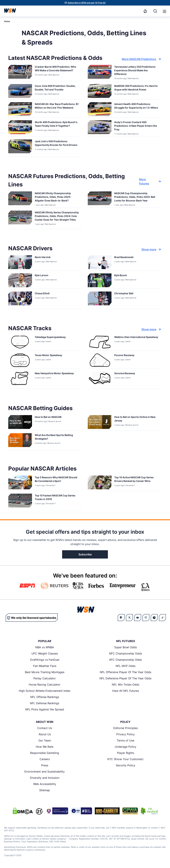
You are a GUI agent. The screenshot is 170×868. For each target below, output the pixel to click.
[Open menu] (164, 11)
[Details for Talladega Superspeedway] (20, 342)
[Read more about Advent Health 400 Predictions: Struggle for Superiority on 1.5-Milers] (137, 106)
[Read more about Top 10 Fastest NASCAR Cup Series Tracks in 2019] (57, 498)
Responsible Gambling (45, 753)
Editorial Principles (126, 728)
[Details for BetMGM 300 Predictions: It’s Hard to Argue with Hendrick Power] (100, 91)
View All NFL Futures (125, 691)
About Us (45, 734)
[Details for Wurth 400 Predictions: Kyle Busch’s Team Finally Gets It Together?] (20, 128)
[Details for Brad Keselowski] (100, 262)
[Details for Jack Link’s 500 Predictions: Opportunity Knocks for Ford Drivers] (20, 147)
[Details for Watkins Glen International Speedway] (100, 342)
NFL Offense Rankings (45, 697)
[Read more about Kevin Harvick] (46, 258)
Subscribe (85, 554)
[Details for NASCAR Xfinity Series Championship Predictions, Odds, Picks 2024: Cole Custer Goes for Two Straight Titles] (20, 219)
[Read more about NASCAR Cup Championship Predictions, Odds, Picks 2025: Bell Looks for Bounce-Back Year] (137, 198)
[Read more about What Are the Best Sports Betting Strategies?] (57, 438)
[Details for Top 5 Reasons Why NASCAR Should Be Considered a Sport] (20, 482)
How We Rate (45, 747)
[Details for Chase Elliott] (20, 299)
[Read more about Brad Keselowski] (125, 258)
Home (7, 21)
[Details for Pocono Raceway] (100, 360)
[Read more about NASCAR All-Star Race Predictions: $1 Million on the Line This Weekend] (57, 106)
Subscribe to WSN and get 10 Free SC (87, 3)
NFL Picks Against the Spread (45, 709)
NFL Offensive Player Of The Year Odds (126, 672)
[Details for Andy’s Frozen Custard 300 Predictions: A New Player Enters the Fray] (100, 128)
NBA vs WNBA (45, 647)
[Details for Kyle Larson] (20, 280)
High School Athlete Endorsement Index (45, 691)
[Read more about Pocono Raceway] (124, 356)
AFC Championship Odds (125, 660)
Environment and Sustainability (45, 772)
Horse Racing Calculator (45, 685)
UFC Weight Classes (45, 653)
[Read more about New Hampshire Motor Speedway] (54, 374)
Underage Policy (126, 747)
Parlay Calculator (45, 678)
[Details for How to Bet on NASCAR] (20, 422)
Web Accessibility (45, 784)
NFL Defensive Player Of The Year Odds (125, 678)
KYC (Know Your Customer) (125, 759)
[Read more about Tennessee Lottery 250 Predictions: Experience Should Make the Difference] (137, 71)
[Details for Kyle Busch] (100, 280)
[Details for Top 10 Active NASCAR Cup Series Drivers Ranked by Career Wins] (100, 482)
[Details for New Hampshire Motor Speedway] (20, 379)
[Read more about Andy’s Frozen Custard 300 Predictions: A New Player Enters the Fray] (137, 126)
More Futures (150, 181)
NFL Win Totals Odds (126, 685)
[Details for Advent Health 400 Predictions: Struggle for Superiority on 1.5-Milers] (100, 109)
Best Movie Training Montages (45, 672)
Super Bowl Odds (126, 647)
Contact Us (45, 728)
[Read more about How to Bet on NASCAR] (48, 418)
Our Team (45, 740)
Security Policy (126, 765)
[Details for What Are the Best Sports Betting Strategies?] (20, 441)
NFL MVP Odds (126, 666)
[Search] (155, 11)
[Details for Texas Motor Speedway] (20, 360)
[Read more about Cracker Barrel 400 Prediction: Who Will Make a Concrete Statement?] (57, 69)
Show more (152, 249)
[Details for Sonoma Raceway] (100, 379)
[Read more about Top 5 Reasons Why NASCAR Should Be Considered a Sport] (57, 480)
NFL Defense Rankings (45, 703)
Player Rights (126, 753)
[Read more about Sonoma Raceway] (125, 374)
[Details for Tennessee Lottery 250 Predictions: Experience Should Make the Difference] (100, 72)
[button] (164, 11)
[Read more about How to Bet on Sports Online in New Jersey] (137, 419)
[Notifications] (145, 11)
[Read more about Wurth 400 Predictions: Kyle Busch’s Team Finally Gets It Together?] (57, 125)
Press (45, 765)
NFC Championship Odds (126, 653)
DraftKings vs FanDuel (45, 660)
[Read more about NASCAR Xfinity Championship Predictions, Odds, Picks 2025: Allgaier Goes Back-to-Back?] (57, 198)
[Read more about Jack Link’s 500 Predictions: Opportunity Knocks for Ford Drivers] (57, 144)
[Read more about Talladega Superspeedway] (50, 338)
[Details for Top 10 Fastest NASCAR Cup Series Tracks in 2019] (20, 502)
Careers (45, 759)
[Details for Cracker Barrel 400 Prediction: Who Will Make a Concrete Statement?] (20, 72)
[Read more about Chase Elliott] (46, 294)
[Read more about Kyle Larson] (46, 276)
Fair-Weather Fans (45, 666)
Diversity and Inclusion (45, 778)
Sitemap (45, 790)
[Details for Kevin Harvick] (20, 262)
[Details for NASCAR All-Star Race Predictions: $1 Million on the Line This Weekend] (20, 109)
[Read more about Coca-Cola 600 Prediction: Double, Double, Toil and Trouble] (57, 88)
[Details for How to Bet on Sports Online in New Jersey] (100, 422)
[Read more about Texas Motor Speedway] (48, 356)
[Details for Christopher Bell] (100, 299)
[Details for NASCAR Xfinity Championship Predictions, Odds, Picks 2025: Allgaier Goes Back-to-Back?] (20, 199)
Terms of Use (126, 740)
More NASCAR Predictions (142, 59)
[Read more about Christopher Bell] (125, 294)
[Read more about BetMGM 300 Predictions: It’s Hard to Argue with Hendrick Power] (137, 88)
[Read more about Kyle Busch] (125, 276)
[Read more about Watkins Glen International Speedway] (136, 338)
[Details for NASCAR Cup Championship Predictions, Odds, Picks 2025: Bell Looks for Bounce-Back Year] (100, 199)
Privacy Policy (126, 734)
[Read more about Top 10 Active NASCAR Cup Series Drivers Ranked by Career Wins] (137, 480)
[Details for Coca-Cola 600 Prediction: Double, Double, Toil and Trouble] (20, 91)
